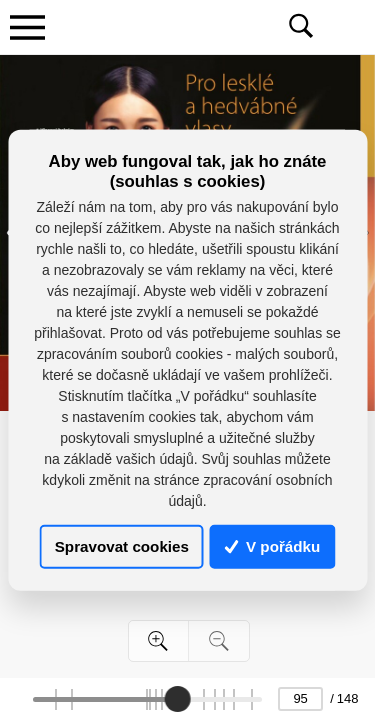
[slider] (177, 699)
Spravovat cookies (122, 546)
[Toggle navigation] (27, 27)
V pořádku (273, 546)
